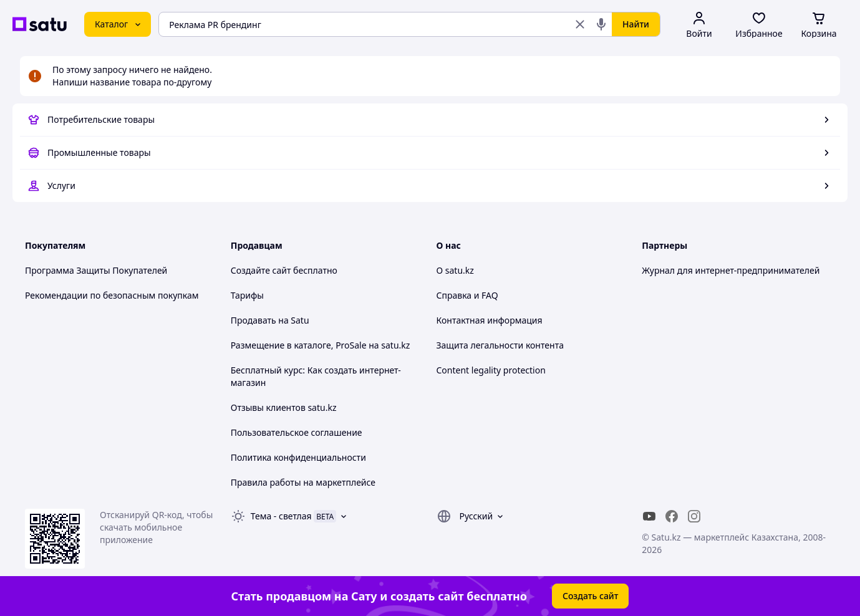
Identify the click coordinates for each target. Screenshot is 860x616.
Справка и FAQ (467, 295)
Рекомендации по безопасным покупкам (112, 295)
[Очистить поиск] (580, 24)
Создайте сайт (261, 270)
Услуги (61, 185)
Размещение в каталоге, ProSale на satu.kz (321, 345)
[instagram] (694, 516)
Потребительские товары (101, 119)
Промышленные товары (99, 152)
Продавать (254, 320)
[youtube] (649, 516)
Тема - (281, 516)
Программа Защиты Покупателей (96, 270)
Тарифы (247, 295)
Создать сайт (591, 596)
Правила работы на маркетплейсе (303, 482)
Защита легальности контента (500, 345)
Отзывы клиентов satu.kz (284, 407)
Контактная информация (490, 320)
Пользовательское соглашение (297, 432)
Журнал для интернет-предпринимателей (731, 270)
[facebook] (672, 516)
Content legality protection (491, 370)
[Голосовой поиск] (601, 24)
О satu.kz (455, 270)
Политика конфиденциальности (298, 457)
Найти (636, 24)
